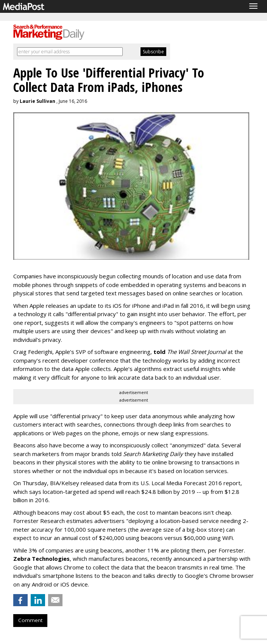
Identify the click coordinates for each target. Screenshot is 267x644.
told (159, 352)
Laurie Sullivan (37, 101)
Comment (30, 620)
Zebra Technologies (41, 559)
